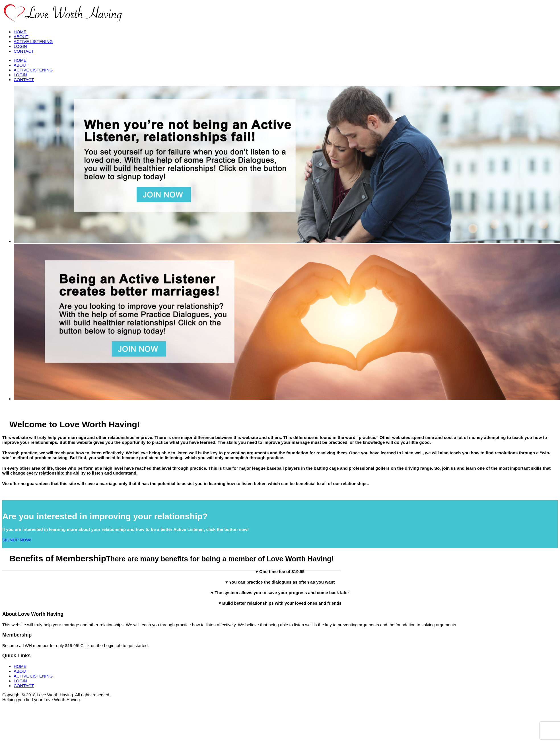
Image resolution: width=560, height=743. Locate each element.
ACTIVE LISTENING (33, 41)
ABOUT (21, 37)
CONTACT (24, 51)
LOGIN (20, 46)
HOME (20, 32)
